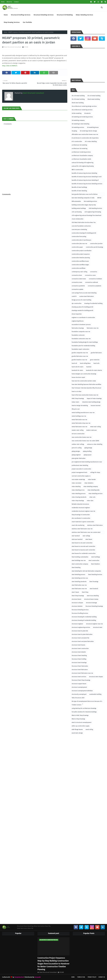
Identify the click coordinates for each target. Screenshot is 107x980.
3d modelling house (93, 127)
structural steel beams (78, 645)
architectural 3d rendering (79, 149)
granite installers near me (79, 360)
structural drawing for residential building (84, 617)
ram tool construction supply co (81, 476)
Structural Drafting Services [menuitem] (21, 15)
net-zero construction (78, 434)
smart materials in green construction (83, 522)
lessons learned (96, 406)
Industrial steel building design (91, 402)
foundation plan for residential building (83, 346)
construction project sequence (81, 254)
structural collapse (77, 603)
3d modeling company (78, 120)
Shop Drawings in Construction (81, 515)
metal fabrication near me (79, 420)
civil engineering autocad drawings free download (86, 215)
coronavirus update (77, 289)
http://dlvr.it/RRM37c (10, 66)
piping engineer (76, 455)
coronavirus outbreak (91, 282)
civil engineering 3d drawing (93, 212)
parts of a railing (77, 448)
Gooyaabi (38, 977)
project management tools (79, 472)
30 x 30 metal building (78, 96)
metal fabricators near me (79, 427)
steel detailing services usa (80, 578)
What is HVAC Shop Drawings (80, 715)
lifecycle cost (76, 409)
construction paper (77, 247)
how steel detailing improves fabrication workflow (86, 384)
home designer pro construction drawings (84, 374)
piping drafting (87, 451)
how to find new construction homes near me (85, 395)
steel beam (89, 539)
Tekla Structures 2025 (78, 698)
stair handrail (76, 536)
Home (3, 2)
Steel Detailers (95, 564)
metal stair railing (95, 427)
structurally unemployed (79, 694)
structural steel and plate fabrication (83, 641)
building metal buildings (79, 208)
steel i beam (75, 592)
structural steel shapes (96, 677)
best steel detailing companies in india (83, 198)
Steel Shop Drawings (78, 596)
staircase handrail (77, 539)
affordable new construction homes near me (85, 134)
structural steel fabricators (80, 670)
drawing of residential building (93, 303)
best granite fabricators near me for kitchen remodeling (85, 195)
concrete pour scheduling (79, 230)
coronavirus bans (77, 275)
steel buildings (96, 557)
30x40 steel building (78, 103)
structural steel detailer (79, 652)
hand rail (74, 363)
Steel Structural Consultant (13, 47)
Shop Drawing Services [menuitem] (12, 22)
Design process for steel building (81, 300)
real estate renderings (78, 479)
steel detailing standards (79, 582)
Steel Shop (85, 592)
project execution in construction (81, 469)
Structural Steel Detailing (79, 656)
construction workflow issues (80, 261)
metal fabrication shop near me (81, 423)
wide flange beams (77, 729)
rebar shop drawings (78, 501)
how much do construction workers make (84, 381)
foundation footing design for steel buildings (85, 342)
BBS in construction (77, 170)
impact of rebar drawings (94, 399)
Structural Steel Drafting (79, 659)
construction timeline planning (81, 258)
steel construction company (80, 564)
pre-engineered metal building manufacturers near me (87, 462)
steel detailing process (78, 575)
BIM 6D (99, 198)
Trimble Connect (77, 705)
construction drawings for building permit (84, 233)
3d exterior (87, 113)
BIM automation (76, 201)
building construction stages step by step (84, 205)
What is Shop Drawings (78, 719)
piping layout (88, 455)
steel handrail (94, 589)
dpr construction (77, 303)
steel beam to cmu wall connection (82, 543)
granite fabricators (96, 353)
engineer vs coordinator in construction (83, 318)
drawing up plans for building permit (82, 307)
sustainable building (95, 694)
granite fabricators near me (80, 356)
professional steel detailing (80, 465)
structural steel (98, 627)
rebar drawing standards (79, 497)
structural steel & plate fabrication (82, 634)
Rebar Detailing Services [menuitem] (84, 15)
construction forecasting (79, 237)
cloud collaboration (78, 219)
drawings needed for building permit (82, 310)
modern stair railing (78, 430)
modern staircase (91, 430)
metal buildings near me (79, 416)
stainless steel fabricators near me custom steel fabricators (86, 533)
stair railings (86, 536)
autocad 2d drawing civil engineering (82, 163)
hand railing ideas (85, 363)
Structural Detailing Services (80, 610)
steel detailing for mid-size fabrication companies (86, 571)
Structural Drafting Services (80, 613)
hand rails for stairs (78, 367)
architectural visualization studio (81, 159)
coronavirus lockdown (95, 279)
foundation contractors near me (81, 339)
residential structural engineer (81, 508)
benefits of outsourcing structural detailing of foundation (85, 181)
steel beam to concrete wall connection (83, 546)
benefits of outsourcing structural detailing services (87, 184)
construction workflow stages (80, 265)
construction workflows (79, 268)
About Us (9, 2)
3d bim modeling (77, 113)
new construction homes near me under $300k (85, 441)
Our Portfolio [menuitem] (27, 22)
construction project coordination (82, 251)
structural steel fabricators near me (82, 673)
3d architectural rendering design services (84, 106)
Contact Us (102, 977)
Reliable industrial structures (80, 504)
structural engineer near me (94, 624)
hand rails (96, 363)
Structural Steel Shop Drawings (81, 680)
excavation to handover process (81, 325)
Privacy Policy (92, 977)
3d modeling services (78, 127)
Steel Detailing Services (95, 575)
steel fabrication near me (79, 585)
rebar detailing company (91, 487)
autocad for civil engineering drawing (83, 166)
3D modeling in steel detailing (80, 124)
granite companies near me (80, 353)
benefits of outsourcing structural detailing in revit (87, 177)
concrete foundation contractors (81, 226)
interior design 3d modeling (80, 406)
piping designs (76, 451)
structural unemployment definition (82, 691)
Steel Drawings (94, 582)
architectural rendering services (81, 152)
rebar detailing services (95, 494)
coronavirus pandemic (78, 286)
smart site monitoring (78, 525)
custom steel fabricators (87, 296)
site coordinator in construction (81, 518)
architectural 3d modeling (79, 145)
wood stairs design (77, 733)
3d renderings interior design (88, 131)
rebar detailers (89, 483)
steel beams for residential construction (84, 553)
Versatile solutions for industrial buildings (84, 712)
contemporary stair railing (79, 272)
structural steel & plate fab (80, 631)
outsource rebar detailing (95, 444)
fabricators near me (93, 328)
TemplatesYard (19, 977)
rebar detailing (76, 487)
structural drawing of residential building (84, 620)
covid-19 (74, 296)
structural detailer (77, 606)
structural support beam (79, 684)
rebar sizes (90, 501)
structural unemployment (79, 687)
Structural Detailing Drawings (94, 606)
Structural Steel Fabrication (80, 666)
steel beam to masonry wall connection (83, 550)
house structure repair (78, 377)
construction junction (96, 244)
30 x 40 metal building (94, 96)
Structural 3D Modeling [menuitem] (65, 15)
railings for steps (95, 472)
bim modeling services (90, 201)
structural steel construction (80, 648)
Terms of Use (81, 977)
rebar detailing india (93, 490)
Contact (16, 2)
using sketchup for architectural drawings (84, 708)
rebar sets (92, 497)
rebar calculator (77, 483)
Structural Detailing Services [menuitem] (44, 15)
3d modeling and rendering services (82, 117)
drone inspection (77, 314)
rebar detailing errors (78, 490)
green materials (95, 360)
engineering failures (78, 321)
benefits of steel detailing (79, 191)
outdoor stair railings (78, 444)
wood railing (89, 729)
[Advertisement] (35, 188)
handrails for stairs (77, 370)
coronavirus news (77, 282)
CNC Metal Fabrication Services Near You (84, 222)
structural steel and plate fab (80, 638)
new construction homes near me (82, 437)
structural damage (91, 603)
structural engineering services (81, 627)
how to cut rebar (77, 391)
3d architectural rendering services (82, 110)
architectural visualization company (82, 156)
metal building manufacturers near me (83, 413)
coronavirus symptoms (94, 286)
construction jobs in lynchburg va (81, 240)
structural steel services (79, 677)
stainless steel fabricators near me (82, 529)
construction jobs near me (79, 244)
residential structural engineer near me (83, 511)
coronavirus (94, 272)
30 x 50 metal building (78, 99)
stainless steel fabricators (95, 525)
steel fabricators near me (79, 589)
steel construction (94, 560)
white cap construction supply (81, 726)
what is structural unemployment (82, 722)
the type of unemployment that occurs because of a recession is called (87, 702)
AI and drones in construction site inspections (85, 138)
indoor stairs (75, 402)
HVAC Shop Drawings (78, 399)
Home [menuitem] (6, 15)
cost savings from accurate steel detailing (84, 293)
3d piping (74, 131)
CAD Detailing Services (95, 208)
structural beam (76, 599)
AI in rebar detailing (91, 141)
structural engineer (77, 624)
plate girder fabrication (79, 458)
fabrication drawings (78, 328)
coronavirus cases (90, 275)
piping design (88, 448)
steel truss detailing (93, 596)
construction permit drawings (94, 247)
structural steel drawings (79, 663)
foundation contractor (78, 335)
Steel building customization (80, 557)
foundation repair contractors (80, 349)
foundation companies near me (81, 332)
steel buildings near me (79, 560)
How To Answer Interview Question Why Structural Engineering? (86, 388)
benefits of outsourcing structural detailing (84, 173)
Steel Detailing (76, 568)
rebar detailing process (79, 494)
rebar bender (92, 479)
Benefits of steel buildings (79, 187)
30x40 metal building (94, 99)
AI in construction (77, 141)
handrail (89, 367)
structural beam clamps (91, 599)
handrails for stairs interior (94, 370)
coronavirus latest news (79, 279)
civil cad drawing (77, 212)
